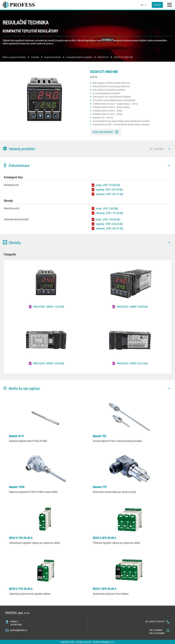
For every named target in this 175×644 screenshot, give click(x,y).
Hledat (157, 5)
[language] (144, 5)
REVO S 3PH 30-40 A (104, 538)
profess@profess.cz (19, 630)
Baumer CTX (100, 487)
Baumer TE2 (100, 436)
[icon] (169, 149)
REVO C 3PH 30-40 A (104, 589)
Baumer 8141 (17, 436)
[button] (87, 149)
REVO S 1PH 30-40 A (21, 538)
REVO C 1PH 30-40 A (21, 589)
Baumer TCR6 (17, 487)
